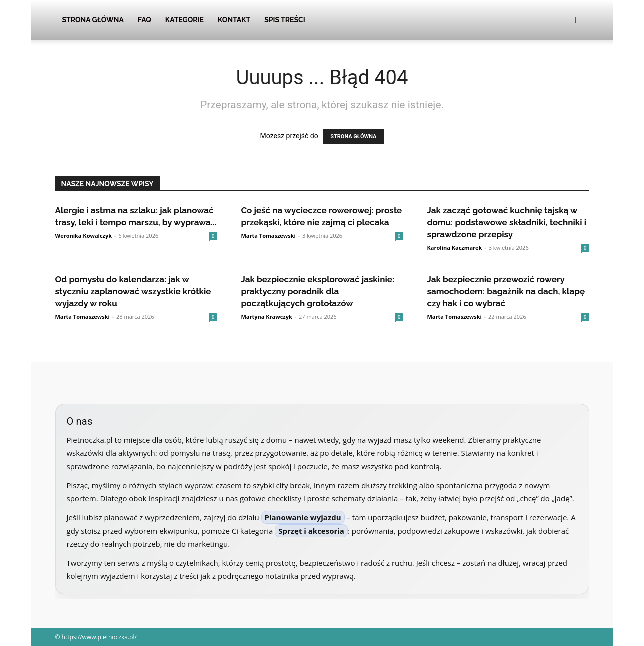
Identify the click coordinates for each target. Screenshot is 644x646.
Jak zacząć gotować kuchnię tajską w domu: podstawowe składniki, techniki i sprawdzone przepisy (507, 222)
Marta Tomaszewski (269, 236)
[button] (577, 21)
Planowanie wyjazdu (303, 517)
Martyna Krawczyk (267, 317)
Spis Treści (285, 20)
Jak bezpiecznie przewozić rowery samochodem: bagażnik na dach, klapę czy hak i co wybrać (506, 291)
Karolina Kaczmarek (455, 248)
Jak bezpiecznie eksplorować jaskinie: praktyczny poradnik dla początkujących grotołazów (318, 291)
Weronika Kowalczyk (84, 236)
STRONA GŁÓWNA (353, 137)
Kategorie (185, 20)
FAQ (145, 20)
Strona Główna (93, 20)
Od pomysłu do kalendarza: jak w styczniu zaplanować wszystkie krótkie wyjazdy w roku (133, 291)
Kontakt (234, 20)
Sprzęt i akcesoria (311, 531)
